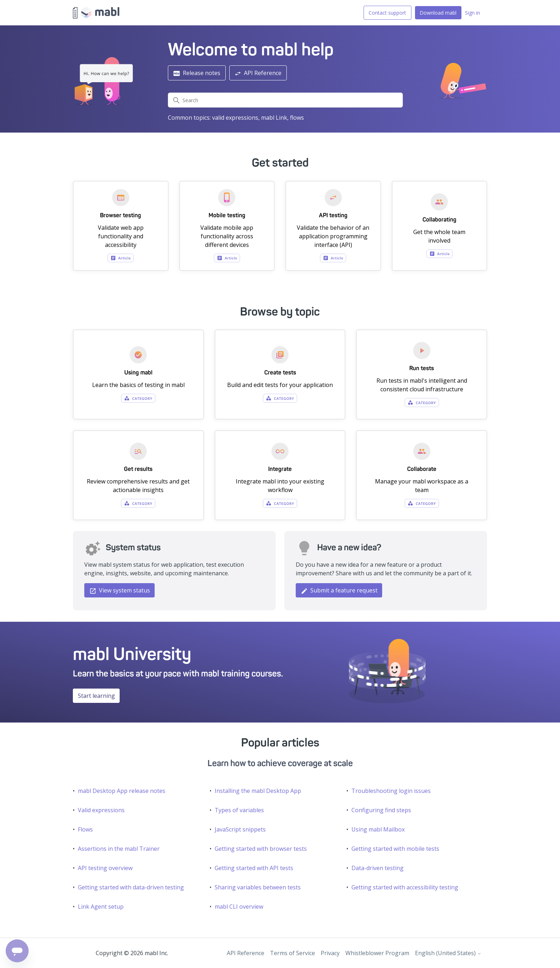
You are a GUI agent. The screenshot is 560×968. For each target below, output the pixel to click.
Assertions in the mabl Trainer (119, 849)
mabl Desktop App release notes (122, 791)
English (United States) (448, 953)
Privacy (330, 953)
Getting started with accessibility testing (405, 887)
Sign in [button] (472, 13)
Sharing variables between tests (258, 887)
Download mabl (438, 13)
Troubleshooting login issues (391, 791)
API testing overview (105, 868)
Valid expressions (101, 810)
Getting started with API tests (254, 868)
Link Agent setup (101, 907)
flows (297, 118)
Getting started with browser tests (261, 849)
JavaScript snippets (240, 829)
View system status (120, 590)
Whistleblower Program (377, 953)
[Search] (286, 100)
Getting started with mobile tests (395, 849)
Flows (85, 829)
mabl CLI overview (239, 907)
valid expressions (235, 118)
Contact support (387, 13)
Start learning (96, 696)
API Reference (258, 73)
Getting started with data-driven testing (131, 887)
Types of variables (239, 810)
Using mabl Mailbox (378, 829)
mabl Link (274, 118)
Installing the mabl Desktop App (258, 791)
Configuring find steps (381, 810)
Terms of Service (292, 953)
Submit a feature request (339, 590)
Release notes (197, 73)
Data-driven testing (377, 868)
